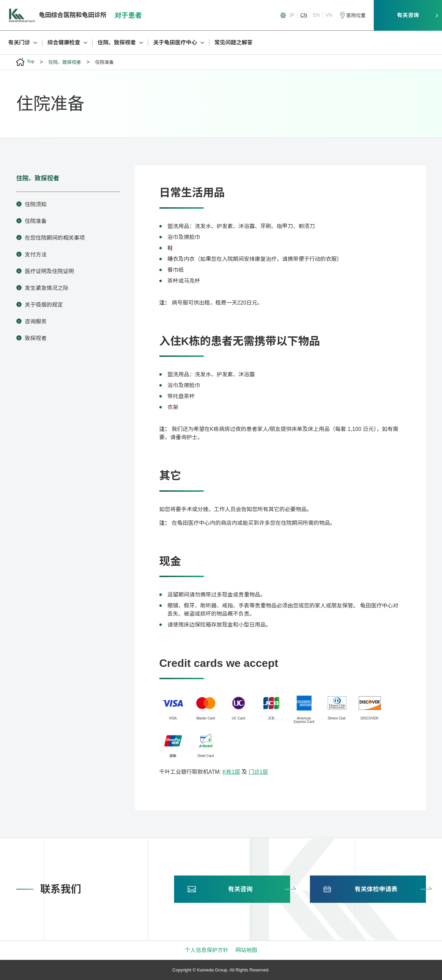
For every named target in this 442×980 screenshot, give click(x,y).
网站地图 (246, 950)
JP (292, 15)
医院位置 (356, 15)
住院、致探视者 (38, 178)
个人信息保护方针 (206, 950)
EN (316, 15)
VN (329, 15)
